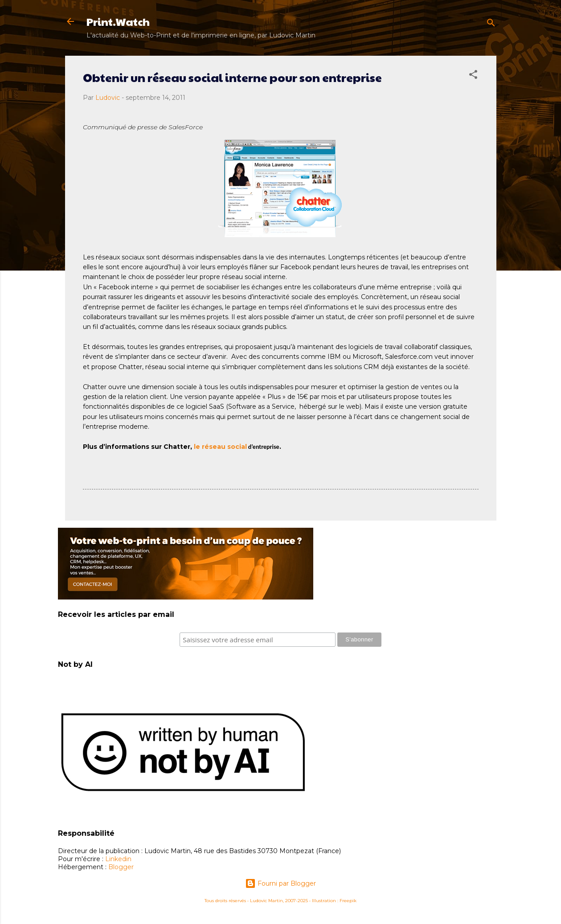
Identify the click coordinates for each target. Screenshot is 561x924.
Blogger (121, 867)
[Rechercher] (491, 24)
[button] (473, 76)
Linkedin (118, 859)
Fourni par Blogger (280, 883)
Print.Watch (118, 21)
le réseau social (220, 447)
